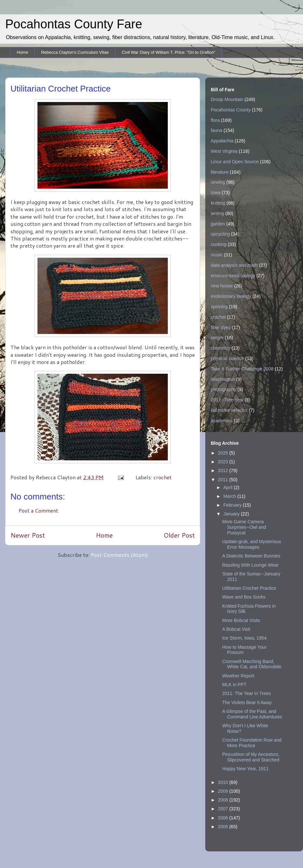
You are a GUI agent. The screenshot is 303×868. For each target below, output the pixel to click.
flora (215, 120)
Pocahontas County (231, 110)
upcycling (220, 234)
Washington (223, 379)
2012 (224, 470)
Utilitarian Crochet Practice (249, 588)
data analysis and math (234, 265)
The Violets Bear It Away (247, 702)
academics (222, 421)
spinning (219, 307)
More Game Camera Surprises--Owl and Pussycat (244, 527)
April (228, 487)
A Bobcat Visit (236, 629)
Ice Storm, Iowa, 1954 (244, 638)
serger (217, 338)
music (217, 255)
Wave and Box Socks (244, 597)
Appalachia (222, 141)
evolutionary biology (231, 296)
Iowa (216, 193)
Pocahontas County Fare (74, 24)
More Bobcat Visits (241, 620)
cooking (219, 244)
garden (218, 224)
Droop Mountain (227, 99)
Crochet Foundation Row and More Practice (252, 743)
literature (220, 172)
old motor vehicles (229, 410)
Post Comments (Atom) (119, 555)
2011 (224, 480)
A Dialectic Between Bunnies (251, 556)
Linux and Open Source (235, 162)
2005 (224, 827)
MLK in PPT (234, 685)
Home (23, 52)
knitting (218, 203)
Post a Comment (38, 510)
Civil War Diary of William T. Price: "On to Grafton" (169, 52)
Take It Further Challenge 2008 (242, 369)
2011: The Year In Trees (246, 693)
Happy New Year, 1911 (245, 769)
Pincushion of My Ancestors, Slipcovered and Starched (251, 757)
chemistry (221, 348)
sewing (218, 182)
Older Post (179, 535)
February (233, 505)
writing (217, 213)
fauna (216, 130)
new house (222, 286)
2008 (224, 800)
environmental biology (233, 276)
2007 (224, 809)
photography (224, 389)
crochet (163, 477)
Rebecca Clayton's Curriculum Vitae (75, 52)
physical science (227, 358)
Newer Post (28, 535)
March (230, 496)
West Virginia (224, 151)
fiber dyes (221, 327)
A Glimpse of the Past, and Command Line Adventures (252, 714)
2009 (224, 791)
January (232, 514)
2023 (224, 462)
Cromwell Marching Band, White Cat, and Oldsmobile (252, 664)
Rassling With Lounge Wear (250, 565)
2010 (224, 782)
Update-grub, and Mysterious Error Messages (252, 544)
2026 (224, 453)
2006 (224, 818)
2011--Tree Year (227, 400)
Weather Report (238, 676)
